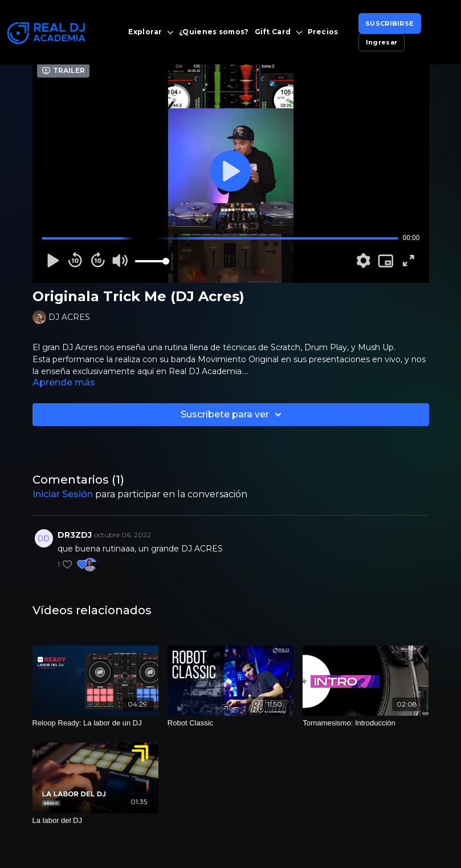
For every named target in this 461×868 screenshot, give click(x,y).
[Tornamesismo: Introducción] (366, 723)
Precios (323, 32)
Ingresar (382, 42)
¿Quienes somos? (214, 32)
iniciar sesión (63, 494)
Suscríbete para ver (233, 415)
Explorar (151, 32)
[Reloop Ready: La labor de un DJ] (95, 723)
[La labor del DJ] (95, 821)
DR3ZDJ (75, 535)
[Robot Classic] (231, 723)
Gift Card (278, 32)
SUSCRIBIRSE (389, 23)
